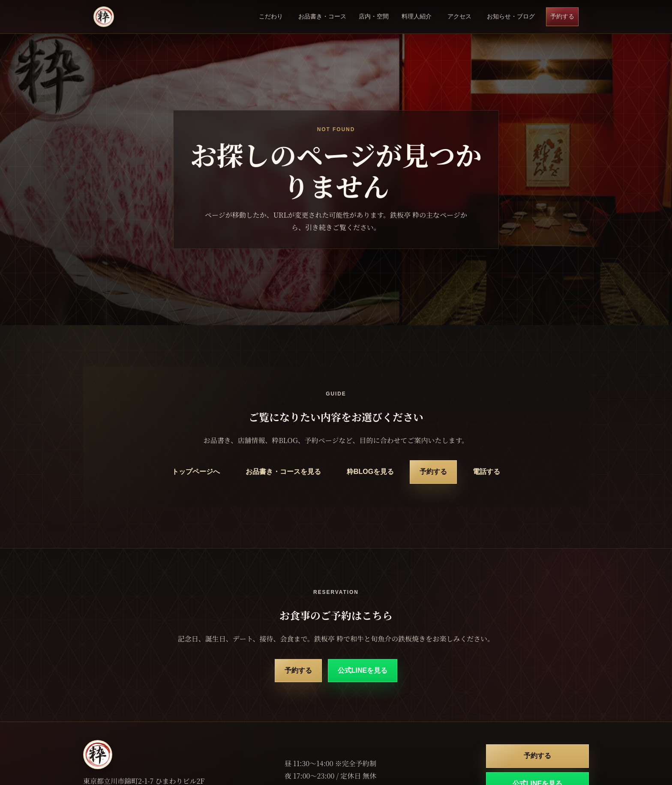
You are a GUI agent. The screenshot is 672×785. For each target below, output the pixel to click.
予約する (562, 16)
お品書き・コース (322, 16)
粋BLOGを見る (370, 472)
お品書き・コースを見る (283, 472)
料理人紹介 (417, 16)
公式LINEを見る (363, 670)
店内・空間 (374, 16)
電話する (486, 472)
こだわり (271, 16)
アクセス (459, 16)
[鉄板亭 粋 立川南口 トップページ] (104, 17)
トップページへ (196, 472)
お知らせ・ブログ (511, 16)
